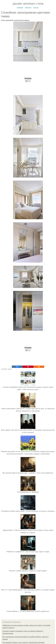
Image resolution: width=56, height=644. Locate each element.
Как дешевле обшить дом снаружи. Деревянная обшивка (23, 642)
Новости (28, 8)
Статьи (36, 8)
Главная (20, 8)
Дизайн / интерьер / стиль (28, 4)
